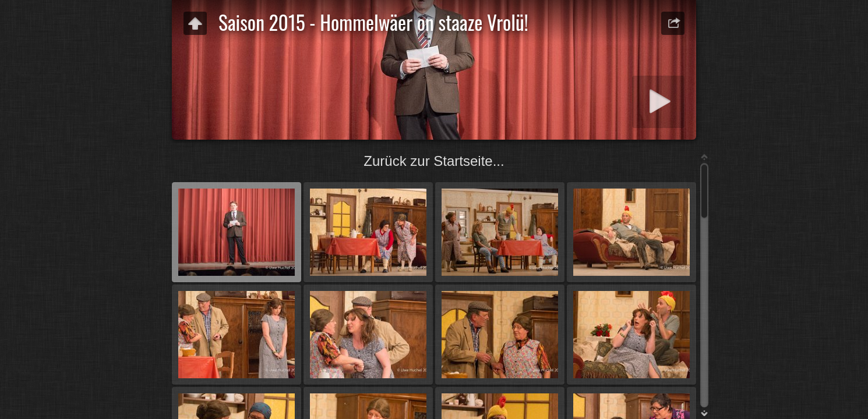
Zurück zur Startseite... (434, 161)
